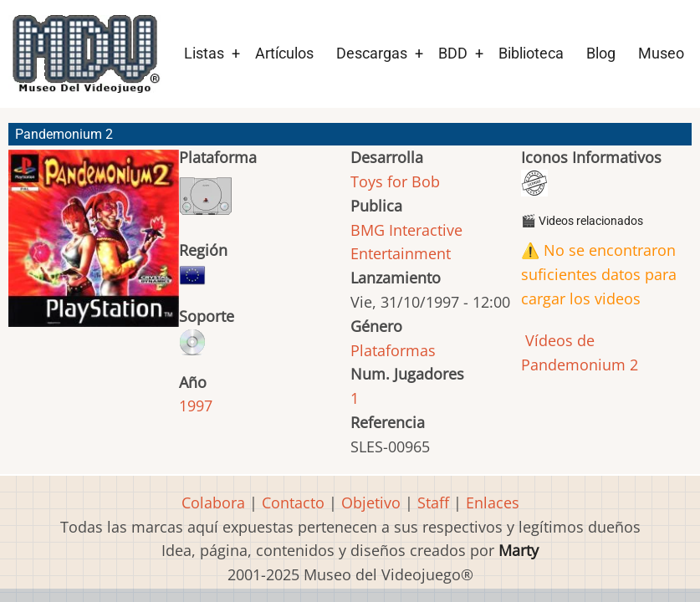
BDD (453, 53)
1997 (196, 406)
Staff (433, 503)
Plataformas (393, 350)
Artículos (284, 53)
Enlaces (493, 503)
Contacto (293, 503)
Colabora (213, 503)
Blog (601, 53)
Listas (204, 53)
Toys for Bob (395, 181)
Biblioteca (531, 53)
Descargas (372, 53)
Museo (661, 53)
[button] (94, 246)
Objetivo (371, 503)
